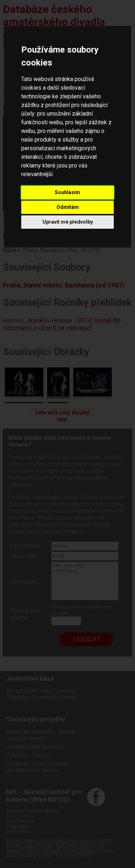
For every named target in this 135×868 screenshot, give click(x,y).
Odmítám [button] (68, 207)
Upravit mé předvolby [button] (68, 222)
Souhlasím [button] (67, 192)
